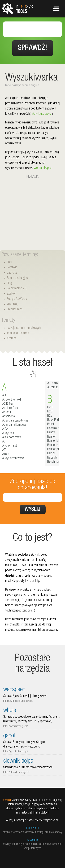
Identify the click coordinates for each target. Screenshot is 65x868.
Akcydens (8, 433)
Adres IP (7, 412)
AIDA (5, 429)
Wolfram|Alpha (43, 168)
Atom (6, 454)
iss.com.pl (33, 840)
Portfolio (12, 268)
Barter (51, 454)
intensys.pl (32, 828)
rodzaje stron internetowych (24, 328)
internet (11, 339)
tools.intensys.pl (17, 8)
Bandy (51, 433)
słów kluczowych (42, 114)
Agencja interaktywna (15, 421)
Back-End (53, 420)
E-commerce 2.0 (17, 289)
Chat (9, 262)
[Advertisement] (32, 212)
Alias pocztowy (11, 438)
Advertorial (9, 417)
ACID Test (8, 404)
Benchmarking (56, 462)
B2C (50, 412)
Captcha (12, 273)
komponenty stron (18, 333)
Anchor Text (10, 446)
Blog (9, 283)
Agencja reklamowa (14, 425)
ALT (5, 442)
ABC (5, 396)
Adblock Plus (10, 408)
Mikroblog (12, 304)
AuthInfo (53, 383)
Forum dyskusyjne (17, 278)
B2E (50, 416)
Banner (51, 437)
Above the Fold (12, 400)
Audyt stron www (13, 459)
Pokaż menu (56, 9)
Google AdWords (17, 299)
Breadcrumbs (15, 310)
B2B (50, 408)
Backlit (51, 424)
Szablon (11, 294)
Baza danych (55, 458)
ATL (5, 450)
